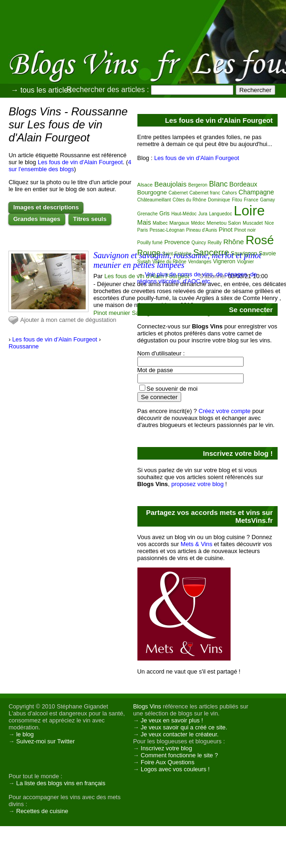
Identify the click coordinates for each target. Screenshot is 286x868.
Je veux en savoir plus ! (172, 720)
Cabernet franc (204, 193)
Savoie (268, 254)
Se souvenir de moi (172, 389)
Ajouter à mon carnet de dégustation (68, 320)
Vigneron (224, 261)
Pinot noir (245, 230)
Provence (177, 242)
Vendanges (200, 262)
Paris (143, 230)
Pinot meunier (112, 313)
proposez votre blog (197, 484)
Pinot (226, 230)
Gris (164, 214)
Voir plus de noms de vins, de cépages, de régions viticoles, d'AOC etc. (197, 278)
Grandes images (37, 219)
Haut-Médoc (184, 214)
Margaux (180, 223)
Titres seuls (90, 219)
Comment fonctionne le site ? (179, 755)
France (251, 200)
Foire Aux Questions (167, 762)
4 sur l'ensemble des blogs (70, 166)
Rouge (149, 253)
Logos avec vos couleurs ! (175, 769)
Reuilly (215, 243)
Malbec (160, 223)
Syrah (144, 261)
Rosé (260, 240)
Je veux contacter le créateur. (180, 734)
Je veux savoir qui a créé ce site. (184, 727)
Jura (203, 214)
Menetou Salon (224, 223)
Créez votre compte (225, 411)
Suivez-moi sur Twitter (46, 741)
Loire (249, 210)
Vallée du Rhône (169, 262)
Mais (144, 222)
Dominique (219, 200)
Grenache (148, 214)
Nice (269, 223)
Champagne (256, 192)
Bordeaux (243, 184)
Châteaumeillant (154, 200)
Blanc (218, 184)
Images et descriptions (46, 207)
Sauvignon (244, 254)
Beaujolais (170, 184)
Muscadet (253, 223)
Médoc (198, 223)
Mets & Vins (197, 544)
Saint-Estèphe (177, 254)
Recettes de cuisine (42, 811)
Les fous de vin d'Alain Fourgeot (80, 162)
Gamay (267, 200)
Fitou (237, 200)
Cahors (229, 193)
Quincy (199, 243)
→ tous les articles (41, 90)
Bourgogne (152, 192)
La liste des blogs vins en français (61, 783)
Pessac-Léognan (167, 230)
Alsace (145, 185)
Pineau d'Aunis (202, 230)
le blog (25, 734)
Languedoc (221, 214)
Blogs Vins (147, 706)
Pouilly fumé (150, 243)
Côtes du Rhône (189, 200)
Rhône (233, 242)
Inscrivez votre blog (166, 748)
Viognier (246, 262)
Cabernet (178, 193)
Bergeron (198, 185)
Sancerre (211, 252)
